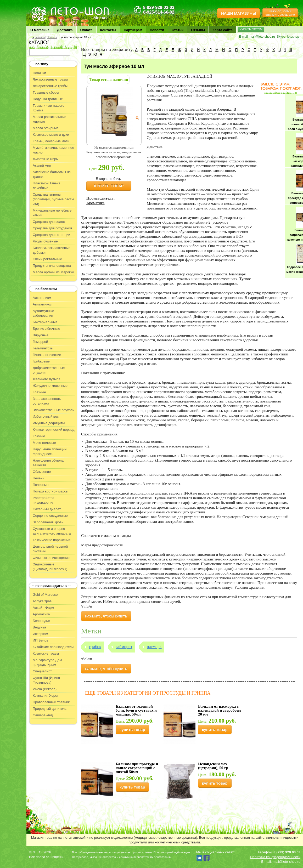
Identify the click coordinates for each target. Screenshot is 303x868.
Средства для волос (49, 222)
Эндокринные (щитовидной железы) (50, 567)
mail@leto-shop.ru (262, 37)
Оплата (86, 30)
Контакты (108, 30)
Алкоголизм (42, 298)
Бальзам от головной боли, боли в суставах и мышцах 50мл (136, 710)
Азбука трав (42, 601)
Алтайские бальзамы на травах (52, 174)
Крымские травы (46, 653)
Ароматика (41, 614)
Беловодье (41, 621)
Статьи (178, 30)
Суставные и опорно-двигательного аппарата (52, 531)
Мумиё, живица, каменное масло (53, 150)
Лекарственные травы (50, 79)
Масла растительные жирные (49, 119)
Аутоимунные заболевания (43, 313)
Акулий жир (42, 165)
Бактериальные (45, 322)
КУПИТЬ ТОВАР (109, 186)
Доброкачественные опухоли (49, 370)
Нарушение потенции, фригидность (50, 452)
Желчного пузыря (46, 379)
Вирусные (41, 335)
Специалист (42, 671)
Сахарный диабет (47, 509)
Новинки (52, 37)
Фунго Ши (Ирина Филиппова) (46, 680)
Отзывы (198, 30)
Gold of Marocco (45, 595)
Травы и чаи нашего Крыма (49, 108)
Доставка (65, 30)
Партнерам (133, 30)
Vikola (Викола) (45, 689)
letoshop (293, 37)
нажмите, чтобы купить (106, 616)
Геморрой (40, 342)
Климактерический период (54, 430)
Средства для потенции (51, 235)
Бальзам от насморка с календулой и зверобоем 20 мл (219, 710)
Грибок (95, 647)
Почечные (41, 485)
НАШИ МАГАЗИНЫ (239, 13)
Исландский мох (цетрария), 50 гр (213, 766)
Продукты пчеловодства (52, 266)
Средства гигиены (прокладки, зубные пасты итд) (53, 199)
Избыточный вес (46, 416)
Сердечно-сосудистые (50, 516)
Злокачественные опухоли (54, 410)
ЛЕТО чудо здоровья (44, 8)
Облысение (42, 472)
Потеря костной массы (50, 491)
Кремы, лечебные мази (51, 141)
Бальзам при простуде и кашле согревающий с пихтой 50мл (137, 768)
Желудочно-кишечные (50, 386)
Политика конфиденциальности (275, 857)
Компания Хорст (46, 696)
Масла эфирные (46, 128)
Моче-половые (44, 443)
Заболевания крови (48, 522)
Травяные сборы (46, 92)
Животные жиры (46, 159)
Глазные (39, 392)
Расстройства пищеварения (44, 500)
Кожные (39, 436)
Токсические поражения (52, 540)
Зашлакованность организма (47, 401)
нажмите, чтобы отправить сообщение (280, 13)
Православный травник (51, 702)
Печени (39, 478)
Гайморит (124, 647)
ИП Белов (41, 640)
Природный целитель (50, 709)
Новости (157, 30)
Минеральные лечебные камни (52, 213)
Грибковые (41, 361)
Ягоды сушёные (45, 241)
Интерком (40, 634)
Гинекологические (47, 355)
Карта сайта (223, 30)
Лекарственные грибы (50, 86)
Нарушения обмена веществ (48, 463)
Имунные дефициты (49, 423)
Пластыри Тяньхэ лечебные (46, 186)
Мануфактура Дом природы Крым (47, 662)
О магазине (40, 30)
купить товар (132, 730)
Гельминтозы (43, 348)
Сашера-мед (43, 715)
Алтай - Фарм (43, 608)
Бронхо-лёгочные (46, 329)
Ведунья (39, 627)
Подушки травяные (48, 99)
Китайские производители (53, 647)
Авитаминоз (42, 304)
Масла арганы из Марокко (53, 272)
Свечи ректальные (47, 259)
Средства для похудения (52, 228)
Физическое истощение (51, 558)
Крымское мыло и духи (51, 135)
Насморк (154, 647)
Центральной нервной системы (50, 549)
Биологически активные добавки (52, 250)
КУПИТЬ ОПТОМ (251, 29)
